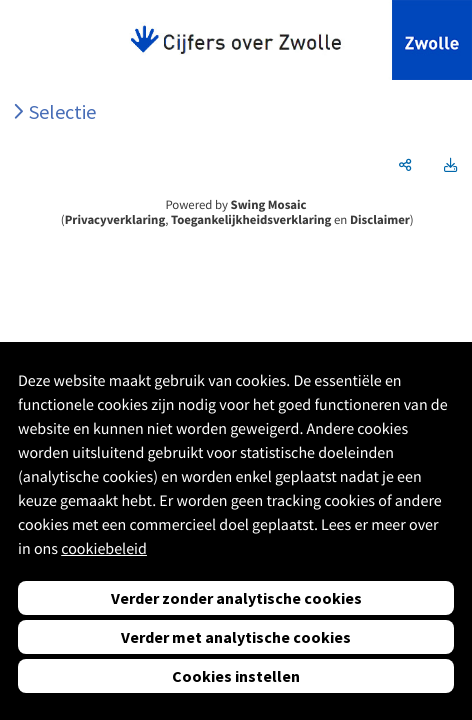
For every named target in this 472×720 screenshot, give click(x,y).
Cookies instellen (236, 676)
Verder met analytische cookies (236, 637)
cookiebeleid (104, 549)
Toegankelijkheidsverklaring (251, 220)
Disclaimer (380, 220)
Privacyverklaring (115, 220)
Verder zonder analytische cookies (236, 598)
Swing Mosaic (269, 205)
